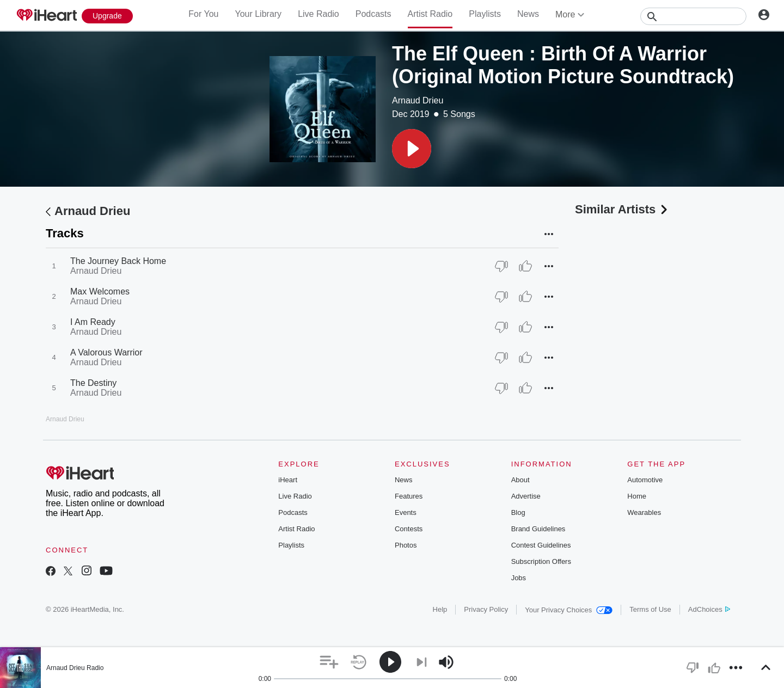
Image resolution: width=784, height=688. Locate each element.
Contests (409, 529)
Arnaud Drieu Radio (75, 668)
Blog (518, 512)
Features (409, 496)
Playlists (485, 14)
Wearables (644, 512)
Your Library (258, 14)
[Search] (693, 16)
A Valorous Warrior (106, 352)
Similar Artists (622, 209)
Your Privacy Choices (569, 610)
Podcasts (373, 14)
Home (637, 496)
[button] (412, 149)
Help (440, 609)
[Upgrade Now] (107, 16)
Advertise (526, 496)
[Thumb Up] (525, 266)
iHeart (288, 480)
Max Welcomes (100, 291)
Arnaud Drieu (418, 100)
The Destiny (93, 383)
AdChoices (709, 609)
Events (406, 512)
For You (203, 14)
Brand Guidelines (538, 529)
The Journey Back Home (118, 261)
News (528, 14)
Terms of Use (650, 609)
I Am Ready (93, 322)
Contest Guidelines (541, 545)
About (520, 480)
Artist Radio (430, 14)
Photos (406, 545)
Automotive (645, 480)
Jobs (519, 578)
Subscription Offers (541, 561)
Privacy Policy (486, 609)
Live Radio (318, 14)
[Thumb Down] (501, 266)
